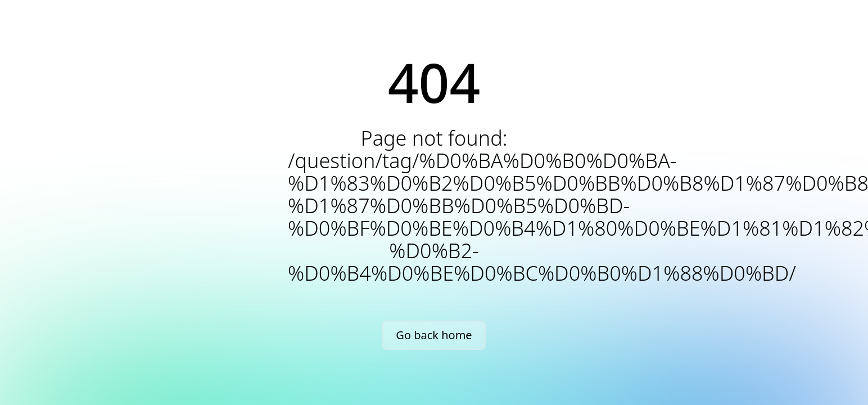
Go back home (434, 335)
